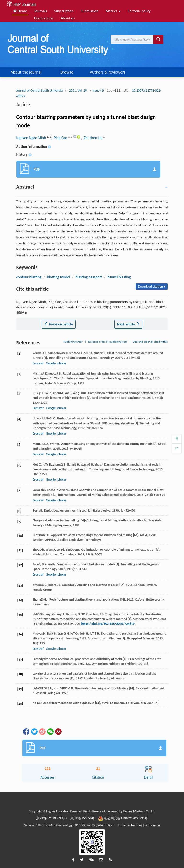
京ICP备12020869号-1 (52, 818)
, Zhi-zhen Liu (92, 138)
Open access (44, 18)
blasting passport (89, 277)
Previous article (59, 324)
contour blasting (29, 277)
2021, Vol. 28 (78, 91)
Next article (128, 324)
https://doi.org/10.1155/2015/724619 (108, 624)
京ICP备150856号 (83, 818)
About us (68, 18)
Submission (90, 11)
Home (20, 11)
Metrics (113, 11)
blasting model (58, 277)
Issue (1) (98, 91)
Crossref (38, 363)
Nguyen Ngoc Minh (32, 138)
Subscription (64, 11)
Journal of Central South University (40, 91)
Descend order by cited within (150, 342)
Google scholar (56, 363)
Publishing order (73, 342)
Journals (41, 11)
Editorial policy (139, 11)
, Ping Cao (60, 138)
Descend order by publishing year (108, 342)
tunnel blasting (119, 277)
